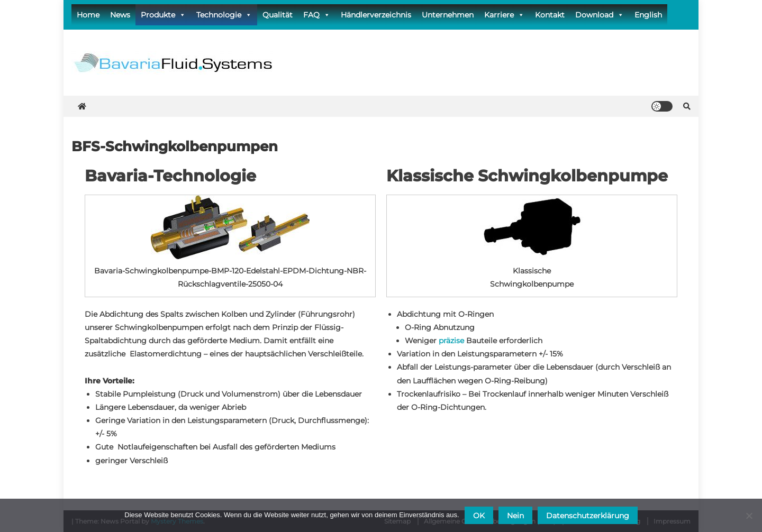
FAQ (317, 15)
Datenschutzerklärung (588, 516)
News (120, 15)
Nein (515, 516)
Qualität (278, 15)
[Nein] (749, 516)
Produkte (163, 15)
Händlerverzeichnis (376, 15)
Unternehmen (448, 15)
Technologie (224, 15)
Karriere (504, 15)
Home (88, 15)
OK (479, 516)
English (648, 15)
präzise (451, 341)
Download (600, 15)
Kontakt (550, 15)
